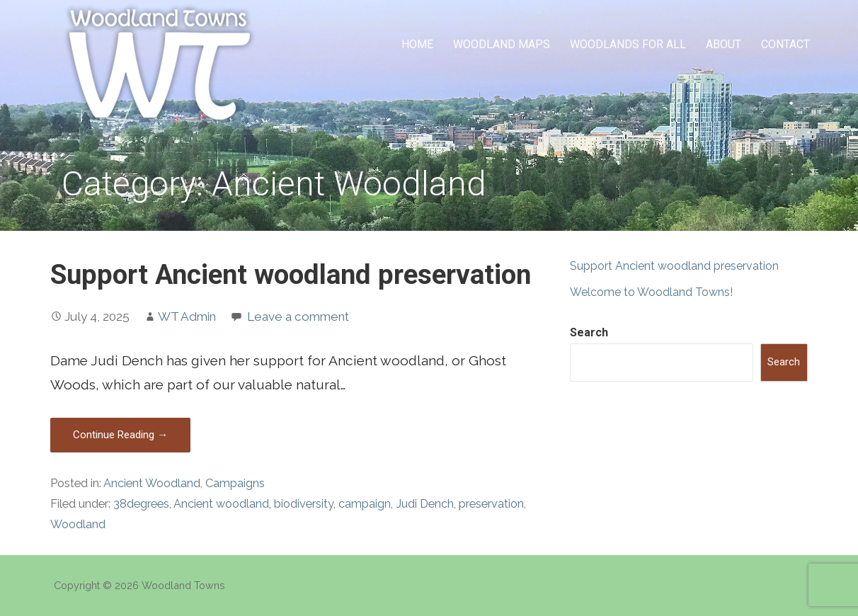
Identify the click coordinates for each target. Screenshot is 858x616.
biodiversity (304, 504)
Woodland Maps (502, 44)
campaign (365, 504)
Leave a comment (298, 316)
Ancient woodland (221, 504)
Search (589, 332)
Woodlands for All (628, 44)
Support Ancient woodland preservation (291, 274)
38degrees (141, 504)
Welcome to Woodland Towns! (651, 292)
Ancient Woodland (152, 483)
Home (417, 44)
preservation (491, 504)
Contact (785, 44)
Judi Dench (425, 504)
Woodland (78, 524)
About (723, 44)
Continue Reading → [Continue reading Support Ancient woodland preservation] (120, 435)
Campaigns (235, 483)
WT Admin (187, 316)
